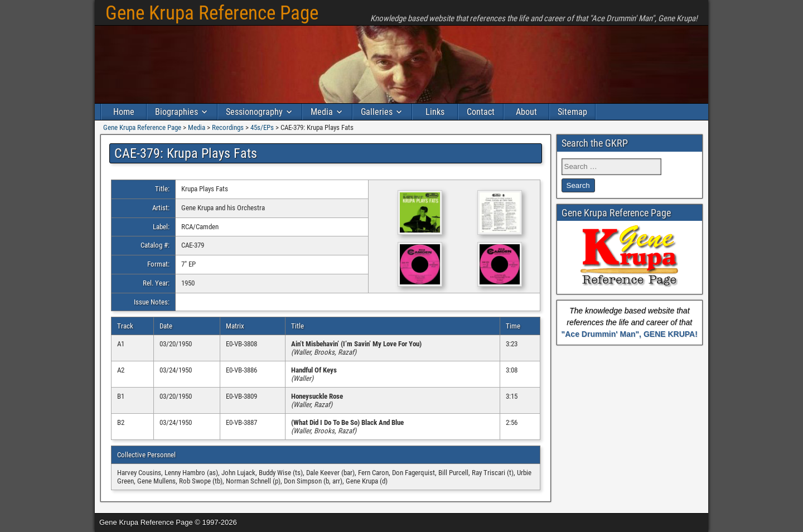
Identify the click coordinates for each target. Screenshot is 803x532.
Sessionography (254, 112)
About (526, 112)
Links (435, 112)
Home (124, 112)
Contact (481, 112)
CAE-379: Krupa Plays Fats (186, 153)
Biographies (176, 112)
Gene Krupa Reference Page (212, 13)
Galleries (377, 112)
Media (322, 112)
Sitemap (572, 112)
